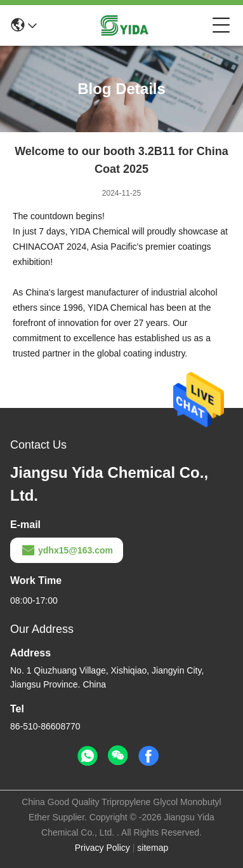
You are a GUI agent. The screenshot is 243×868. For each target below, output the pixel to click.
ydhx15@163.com (67, 550)
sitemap (153, 848)
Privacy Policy (102, 848)
